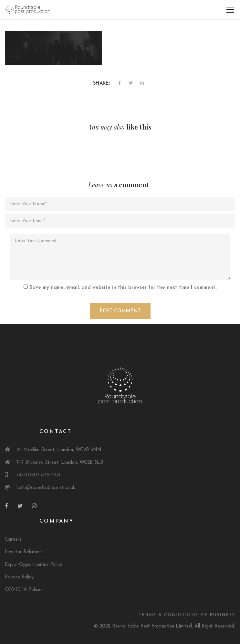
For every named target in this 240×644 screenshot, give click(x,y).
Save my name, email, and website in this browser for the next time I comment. (123, 288)
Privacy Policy (19, 577)
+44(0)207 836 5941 (38, 475)
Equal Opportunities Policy (33, 565)
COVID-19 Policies (24, 590)
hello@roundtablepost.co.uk (46, 488)
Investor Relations (24, 552)
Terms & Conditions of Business (187, 615)
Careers (13, 540)
